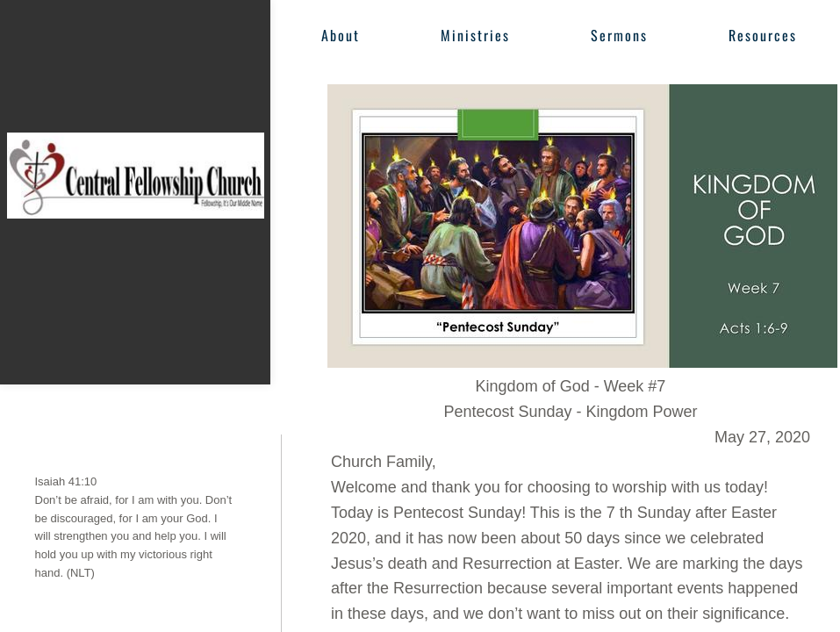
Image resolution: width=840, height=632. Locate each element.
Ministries (475, 35)
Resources (763, 35)
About (341, 35)
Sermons (619, 35)
